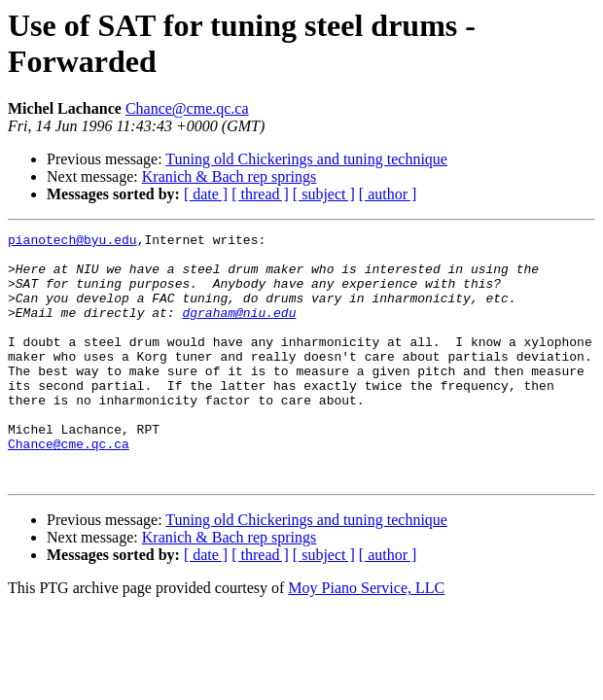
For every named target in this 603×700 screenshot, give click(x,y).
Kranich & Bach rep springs (230, 176)
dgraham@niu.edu (239, 330)
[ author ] (388, 194)
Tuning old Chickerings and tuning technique (306, 159)
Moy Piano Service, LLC (366, 637)
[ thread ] (260, 194)
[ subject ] (324, 194)
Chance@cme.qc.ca (187, 108)
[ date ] (206, 194)
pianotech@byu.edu (72, 242)
